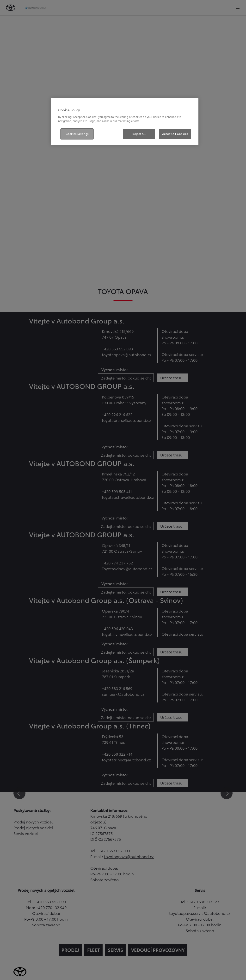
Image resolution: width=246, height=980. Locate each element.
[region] (125, 122)
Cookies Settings (77, 134)
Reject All (139, 134)
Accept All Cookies (175, 134)
